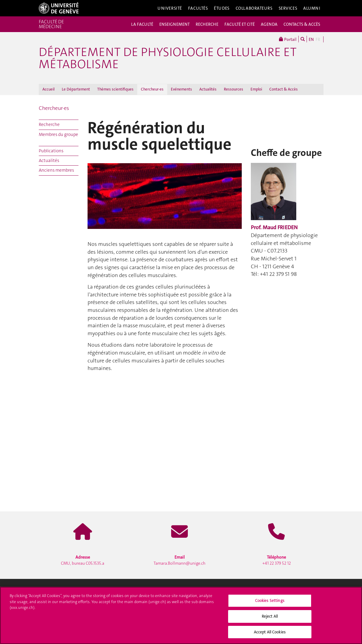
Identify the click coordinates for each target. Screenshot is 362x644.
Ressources (234, 89)
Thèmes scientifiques (115, 89)
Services (288, 8)
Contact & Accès (284, 89)
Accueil (48, 89)
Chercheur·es (152, 89)
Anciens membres (56, 170)
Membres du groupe (58, 134)
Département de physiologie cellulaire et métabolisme (168, 58)
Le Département (76, 89)
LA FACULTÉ (142, 24)
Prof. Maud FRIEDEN (274, 227)
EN (311, 39)
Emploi (256, 89)
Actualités (208, 89)
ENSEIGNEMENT (174, 24)
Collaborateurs (254, 8)
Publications (51, 151)
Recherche (49, 124)
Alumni (312, 8)
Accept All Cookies (270, 634)
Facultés (198, 8)
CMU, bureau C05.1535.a (83, 560)
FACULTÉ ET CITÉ (240, 24)
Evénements (181, 89)
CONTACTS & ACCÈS (302, 24)
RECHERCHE (207, 24)
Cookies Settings (270, 602)
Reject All (270, 618)
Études (222, 8)
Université (170, 8)
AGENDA (269, 24)
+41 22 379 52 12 (277, 560)
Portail (288, 39)
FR (318, 39)
